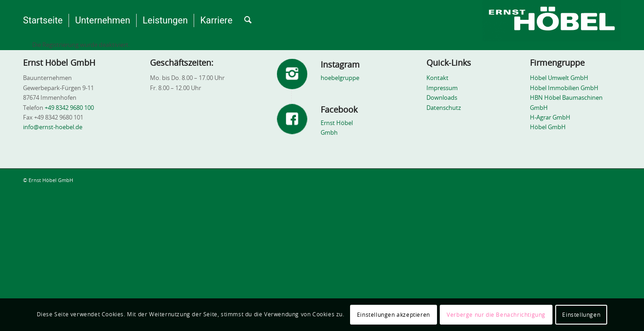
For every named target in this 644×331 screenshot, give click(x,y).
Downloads (442, 98)
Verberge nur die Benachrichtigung (496, 315)
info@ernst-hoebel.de (53, 128)
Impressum (442, 88)
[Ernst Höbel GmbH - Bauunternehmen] (552, 21)
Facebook (339, 110)
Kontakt (437, 78)
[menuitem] (43, 21)
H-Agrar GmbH (550, 118)
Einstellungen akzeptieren (394, 315)
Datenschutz (444, 108)
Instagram (340, 65)
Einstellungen (581, 315)
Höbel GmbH (548, 128)
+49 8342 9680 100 (69, 108)
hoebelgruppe (340, 78)
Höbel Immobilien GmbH (564, 88)
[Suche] (248, 21)
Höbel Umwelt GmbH (559, 78)
